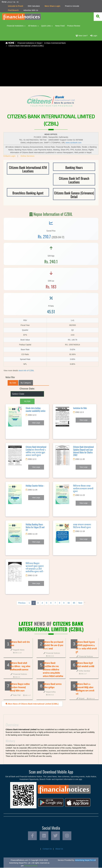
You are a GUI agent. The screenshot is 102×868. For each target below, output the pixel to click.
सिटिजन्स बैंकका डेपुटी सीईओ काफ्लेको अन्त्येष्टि (85, 665)
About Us (59, 849)
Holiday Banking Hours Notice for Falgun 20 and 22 (35, 527)
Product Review (74, 26)
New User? (82, 36)
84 (69, 603)
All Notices (33, 26)
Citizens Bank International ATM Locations (28, 169)
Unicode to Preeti (15, 6)
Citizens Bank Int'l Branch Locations (74, 180)
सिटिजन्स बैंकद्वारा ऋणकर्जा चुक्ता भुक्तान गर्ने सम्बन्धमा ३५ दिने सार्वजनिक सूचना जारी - (35, 567)
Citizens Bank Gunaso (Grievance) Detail (74, 195)
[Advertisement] (51, 68)
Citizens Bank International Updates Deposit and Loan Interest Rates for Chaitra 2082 (83, 451)
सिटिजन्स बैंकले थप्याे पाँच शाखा (20, 644)
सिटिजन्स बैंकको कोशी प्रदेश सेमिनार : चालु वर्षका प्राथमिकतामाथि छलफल (20, 666)
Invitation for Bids (80, 408)
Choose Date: (27, 389)
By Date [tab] (13, 383)
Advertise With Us (31, 10)
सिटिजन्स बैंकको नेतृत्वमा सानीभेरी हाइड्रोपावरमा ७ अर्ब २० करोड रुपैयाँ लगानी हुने (86, 647)
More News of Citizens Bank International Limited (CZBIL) (32, 704)
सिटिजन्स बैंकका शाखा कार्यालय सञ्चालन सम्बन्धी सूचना (83, 488)
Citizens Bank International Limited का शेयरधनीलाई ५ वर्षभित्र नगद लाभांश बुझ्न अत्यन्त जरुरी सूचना (36, 451)
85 (74, 603)
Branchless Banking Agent (28, 193)
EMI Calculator (34, 6)
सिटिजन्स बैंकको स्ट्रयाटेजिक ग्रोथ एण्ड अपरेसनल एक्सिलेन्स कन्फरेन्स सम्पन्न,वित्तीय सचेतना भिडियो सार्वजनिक (53, 670)
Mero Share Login (52, 6)
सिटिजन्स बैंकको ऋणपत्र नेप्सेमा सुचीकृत (52, 686)
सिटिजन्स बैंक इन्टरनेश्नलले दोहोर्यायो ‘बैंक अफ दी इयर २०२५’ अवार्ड (53, 645)
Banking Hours (74, 167)
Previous (22, 603)
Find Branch (13, 10)
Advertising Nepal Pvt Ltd (85, 860)
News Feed (60, 26)
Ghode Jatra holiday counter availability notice (36, 409)
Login (94, 36)
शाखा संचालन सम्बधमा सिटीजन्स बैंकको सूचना (82, 526)
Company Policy (31, 866)
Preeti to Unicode (72, 6)
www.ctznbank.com (74, 142)
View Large (36, 423)
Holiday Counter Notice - (35, 486)
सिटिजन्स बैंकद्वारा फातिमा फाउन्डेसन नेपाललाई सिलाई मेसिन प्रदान (20, 687)
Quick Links (47, 26)
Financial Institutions (16, 26)
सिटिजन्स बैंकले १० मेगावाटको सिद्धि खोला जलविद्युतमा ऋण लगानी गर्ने (85, 689)
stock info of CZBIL (26, 371)
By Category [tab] (26, 383)
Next (80, 603)
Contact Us (47, 849)
